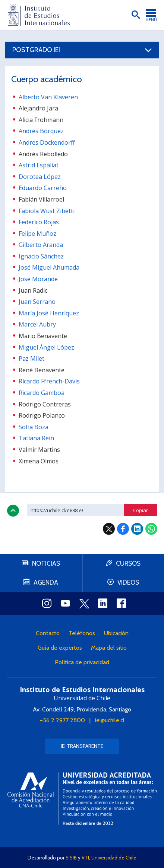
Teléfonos (82, 633)
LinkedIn (137, 529)
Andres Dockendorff (47, 142)
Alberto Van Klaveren (48, 97)
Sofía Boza (34, 427)
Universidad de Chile (114, 858)
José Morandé (38, 279)
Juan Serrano (37, 302)
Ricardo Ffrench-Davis (49, 381)
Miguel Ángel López (46, 347)
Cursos (128, 563)
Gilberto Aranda (41, 245)
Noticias (46, 563)
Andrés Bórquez (41, 131)
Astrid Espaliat (39, 165)
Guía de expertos (60, 648)
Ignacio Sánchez (41, 256)
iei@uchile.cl (110, 720)
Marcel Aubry (37, 324)
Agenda (46, 582)
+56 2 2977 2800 (62, 720)
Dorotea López (40, 177)
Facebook (123, 529)
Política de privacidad (82, 662)
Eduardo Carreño (43, 188)
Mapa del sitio (109, 648)
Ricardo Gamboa (42, 393)
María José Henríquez (49, 313)
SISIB (71, 858)
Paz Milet (31, 359)
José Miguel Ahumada (49, 267)
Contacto (48, 633)
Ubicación (116, 633)
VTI (85, 858)
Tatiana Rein (36, 438)
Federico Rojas (39, 222)
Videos (128, 582)
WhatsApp (151, 529)
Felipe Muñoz (37, 234)
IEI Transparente (82, 746)
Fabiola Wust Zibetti (47, 211)
